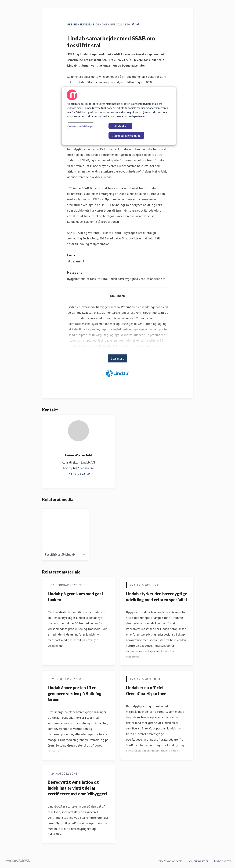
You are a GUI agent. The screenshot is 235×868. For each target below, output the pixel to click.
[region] (119, 116)
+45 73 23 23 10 (78, 474)
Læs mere (117, 358)
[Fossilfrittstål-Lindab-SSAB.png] (65, 529)
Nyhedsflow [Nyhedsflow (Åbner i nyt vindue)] (222, 861)
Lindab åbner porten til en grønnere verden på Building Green (75, 693)
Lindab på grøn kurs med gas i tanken (76, 597)
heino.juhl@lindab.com (78, 468)
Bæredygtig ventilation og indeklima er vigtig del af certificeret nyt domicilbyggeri (77, 788)
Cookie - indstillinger (81, 126)
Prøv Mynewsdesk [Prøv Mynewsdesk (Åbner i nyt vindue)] (169, 861)
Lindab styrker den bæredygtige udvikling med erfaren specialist (157, 597)
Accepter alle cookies (126, 135)
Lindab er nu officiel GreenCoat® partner (146, 691)
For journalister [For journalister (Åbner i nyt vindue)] (198, 861)
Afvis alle (120, 126)
